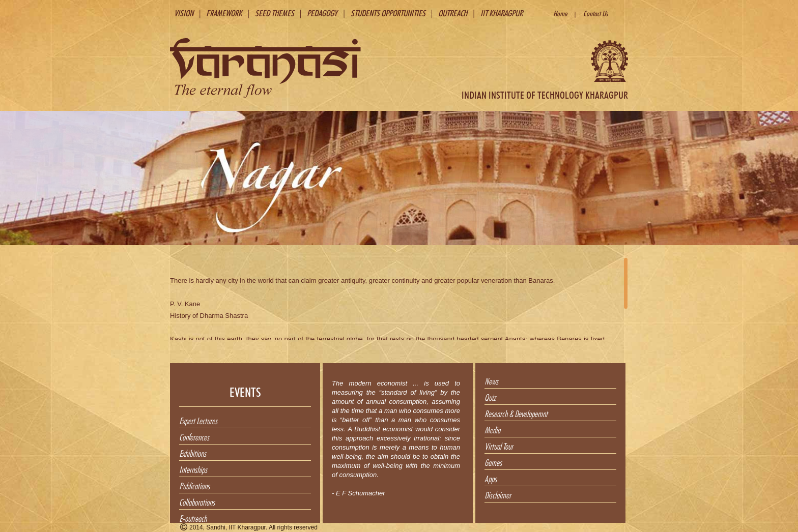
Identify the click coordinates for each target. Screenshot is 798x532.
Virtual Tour (499, 445)
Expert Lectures (198, 420)
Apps (491, 478)
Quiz (490, 396)
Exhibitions (193, 452)
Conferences (194, 436)
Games (493, 461)
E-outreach (193, 517)
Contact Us (595, 12)
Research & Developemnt (516, 412)
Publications (194, 485)
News (491, 380)
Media (492, 429)
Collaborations (197, 501)
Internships (193, 468)
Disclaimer (498, 494)
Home (560, 12)
